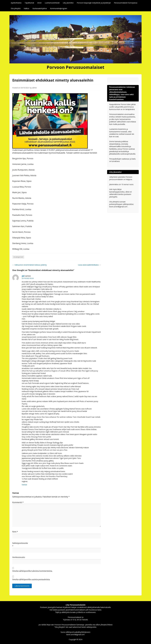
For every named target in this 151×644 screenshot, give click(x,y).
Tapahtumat (29, 3)
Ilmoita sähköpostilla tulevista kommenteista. (32, 571)
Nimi (15, 532)
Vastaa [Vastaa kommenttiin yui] (24, 485)
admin (34, 88)
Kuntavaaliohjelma (40, 8)
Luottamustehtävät (52, 3)
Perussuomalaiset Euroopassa (126, 3)
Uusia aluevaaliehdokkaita (89, 265)
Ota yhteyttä (16, 8)
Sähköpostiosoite (18, 545)
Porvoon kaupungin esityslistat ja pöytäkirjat (94, 3)
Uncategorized (18, 257)
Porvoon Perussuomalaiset (75, 67)
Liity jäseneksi (68, 3)
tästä (99, 610)
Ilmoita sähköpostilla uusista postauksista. (31, 579)
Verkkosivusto (18, 557)
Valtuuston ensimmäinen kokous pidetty (29, 265)
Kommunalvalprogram (59, 8)
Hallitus (26, 8)
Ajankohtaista (16, 3)
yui (23, 276)
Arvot (39, 3)
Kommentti (18, 502)
